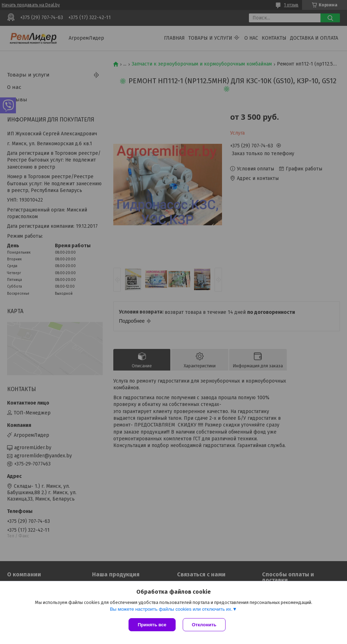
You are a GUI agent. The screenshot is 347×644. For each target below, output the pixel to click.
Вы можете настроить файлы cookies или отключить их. (171, 609)
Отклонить (204, 625)
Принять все (152, 625)
